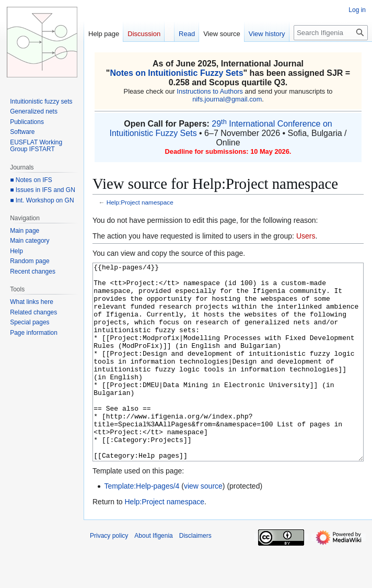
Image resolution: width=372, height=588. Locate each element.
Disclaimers (195, 575)
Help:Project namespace (140, 202)
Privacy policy (109, 575)
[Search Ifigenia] (331, 33)
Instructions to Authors (210, 91)
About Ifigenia (153, 575)
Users (306, 236)
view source (203, 525)
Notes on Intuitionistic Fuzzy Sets (176, 73)
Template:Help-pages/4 (142, 525)
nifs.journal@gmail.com (227, 99)
